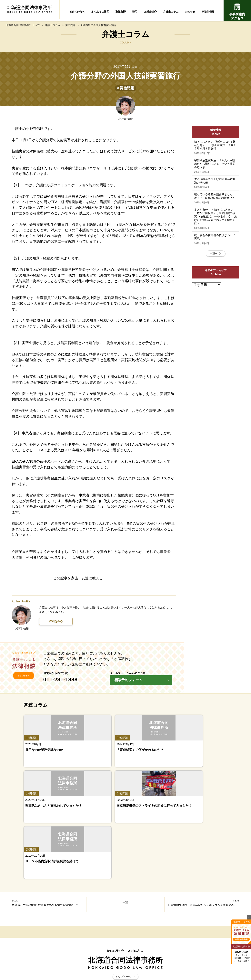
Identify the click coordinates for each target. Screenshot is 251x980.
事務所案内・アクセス (214, 936)
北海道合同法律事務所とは (85, 956)
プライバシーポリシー (169, 956)
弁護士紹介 (150, 12)
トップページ (125, 873)
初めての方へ (77, 12)
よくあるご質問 (100, 12)
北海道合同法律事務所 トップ (23, 28)
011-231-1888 (77, 683)
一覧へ (216, 292)
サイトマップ (117, 956)
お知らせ (190, 12)
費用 (135, 12)
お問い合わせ (140, 956)
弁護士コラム (171, 12)
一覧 (125, 799)
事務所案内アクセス (237, 12)
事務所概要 (208, 12)
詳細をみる (56, 624)
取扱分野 (121, 12)
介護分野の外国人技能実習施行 (98, 28)
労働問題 (70, 28)
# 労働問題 (125, 91)
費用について (214, 927)
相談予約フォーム (143, 684)
